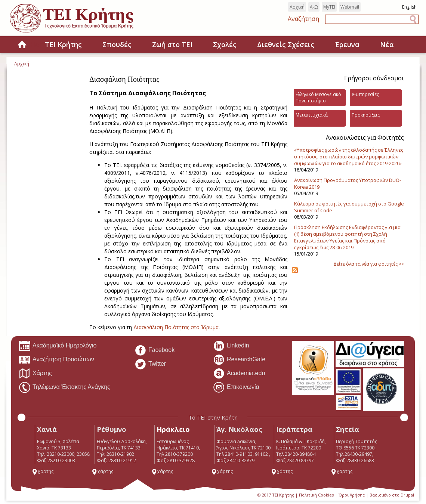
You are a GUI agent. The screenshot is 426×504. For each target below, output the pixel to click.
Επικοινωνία (236, 387)
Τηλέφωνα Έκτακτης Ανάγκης (64, 387)
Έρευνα (347, 44)
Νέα (387, 44)
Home (22, 45)
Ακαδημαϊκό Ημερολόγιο (58, 346)
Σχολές (225, 44)
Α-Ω (314, 7)
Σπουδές (117, 44)
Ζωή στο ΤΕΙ (172, 44)
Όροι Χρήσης (352, 495)
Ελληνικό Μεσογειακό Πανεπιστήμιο (318, 98)
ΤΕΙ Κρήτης (63, 44)
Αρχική (297, 7)
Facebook (155, 350)
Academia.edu (239, 374)
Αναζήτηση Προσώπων (56, 360)
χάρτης (43, 471)
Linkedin (231, 346)
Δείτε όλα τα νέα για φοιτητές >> (369, 264)
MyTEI (329, 7)
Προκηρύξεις (366, 115)
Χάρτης (35, 374)
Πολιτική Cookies (316, 495)
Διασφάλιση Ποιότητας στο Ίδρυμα (176, 327)
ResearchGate (239, 360)
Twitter (150, 364)
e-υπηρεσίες (365, 94)
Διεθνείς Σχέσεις (286, 44)
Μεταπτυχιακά (312, 115)
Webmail (350, 7)
